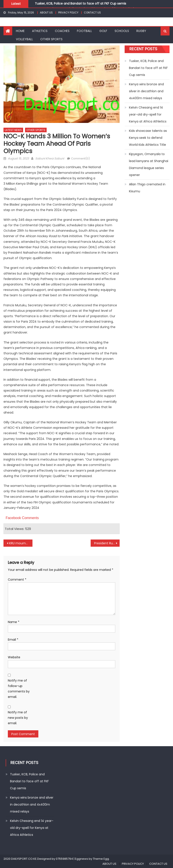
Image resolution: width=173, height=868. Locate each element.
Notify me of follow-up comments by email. (19, 689)
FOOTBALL (84, 31)
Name (14, 622)
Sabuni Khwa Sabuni (50, 158)
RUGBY (141, 31)
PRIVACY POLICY (68, 13)
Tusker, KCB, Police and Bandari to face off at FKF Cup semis (81, 3)
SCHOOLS (122, 31)
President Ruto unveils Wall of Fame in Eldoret (107, 543)
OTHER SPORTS (51, 39)
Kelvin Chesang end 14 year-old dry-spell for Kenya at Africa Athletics (148, 114)
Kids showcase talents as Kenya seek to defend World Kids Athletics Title (148, 138)
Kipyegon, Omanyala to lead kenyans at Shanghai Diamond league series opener (149, 164)
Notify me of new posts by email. (18, 718)
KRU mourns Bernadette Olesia (21, 543)
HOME (20, 31)
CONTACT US (92, 13)
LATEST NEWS (13, 130)
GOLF (103, 31)
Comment (17, 580)
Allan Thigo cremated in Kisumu (147, 188)
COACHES (62, 31)
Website (14, 657)
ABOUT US (46, 13)
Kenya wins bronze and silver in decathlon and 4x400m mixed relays (146, 91)
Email (13, 640)
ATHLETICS (40, 31)
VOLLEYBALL (24, 39)
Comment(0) (80, 158)
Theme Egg (101, 859)
